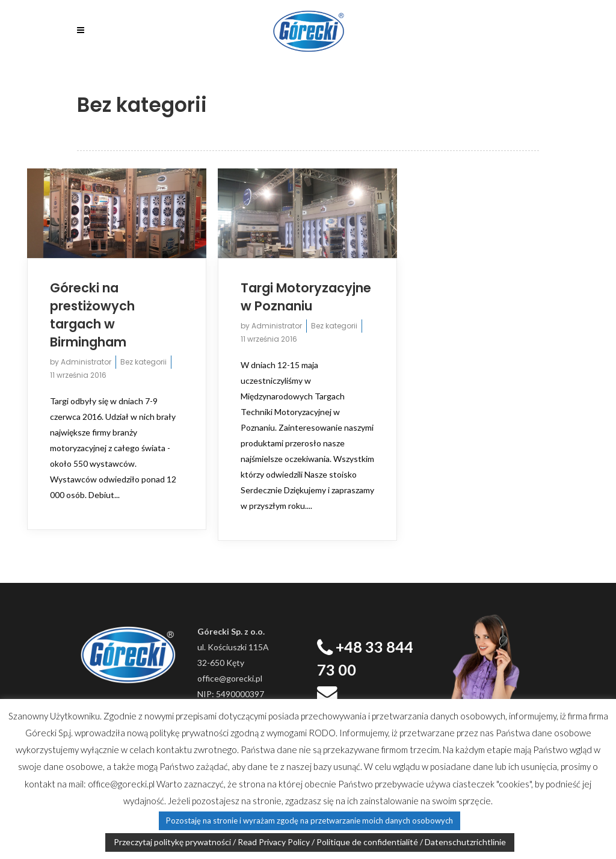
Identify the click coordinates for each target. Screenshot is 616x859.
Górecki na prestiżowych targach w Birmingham (92, 315)
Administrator (86, 362)
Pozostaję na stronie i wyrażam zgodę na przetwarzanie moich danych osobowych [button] (310, 821)
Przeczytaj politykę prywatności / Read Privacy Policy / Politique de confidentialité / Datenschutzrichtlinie (310, 842)
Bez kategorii (143, 362)
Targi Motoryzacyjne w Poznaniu (306, 297)
